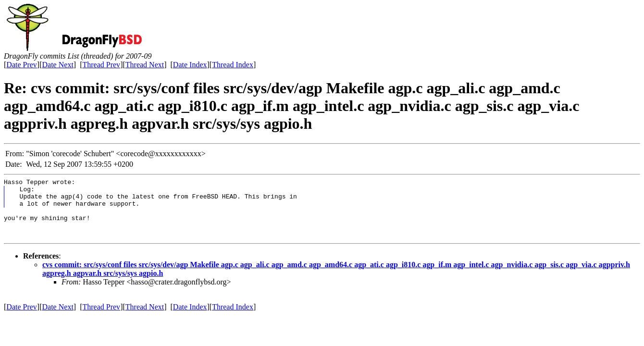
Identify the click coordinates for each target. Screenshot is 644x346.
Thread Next (145, 65)
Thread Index (233, 65)
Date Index (190, 65)
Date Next (58, 65)
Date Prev (22, 65)
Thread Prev (101, 65)
